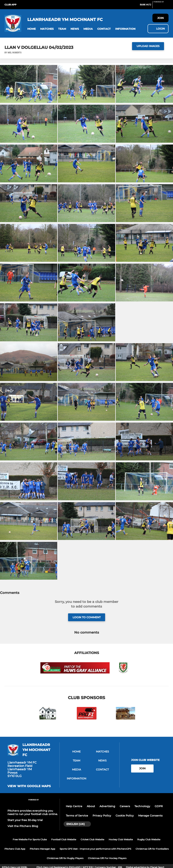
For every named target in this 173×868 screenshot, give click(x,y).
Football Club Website (64, 839)
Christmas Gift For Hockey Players (107, 858)
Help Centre (74, 806)
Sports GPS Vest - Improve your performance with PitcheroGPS (95, 849)
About (91, 806)
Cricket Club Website (92, 839)
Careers (125, 806)
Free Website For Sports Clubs (30, 839)
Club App (10, 5)
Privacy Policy (102, 816)
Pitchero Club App (15, 849)
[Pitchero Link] (161, 6)
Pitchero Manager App (42, 849)
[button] (32, 29)
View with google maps (29, 786)
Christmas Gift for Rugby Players (65, 858)
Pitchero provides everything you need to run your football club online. (33, 812)
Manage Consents (150, 816)
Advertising (107, 806)
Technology (142, 806)
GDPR (159, 806)
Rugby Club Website (149, 839)
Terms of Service (77, 816)
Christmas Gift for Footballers (152, 849)
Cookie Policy (125, 816)
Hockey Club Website (121, 839)
